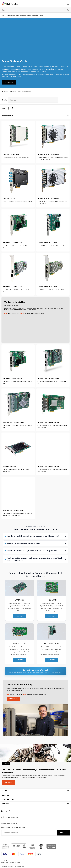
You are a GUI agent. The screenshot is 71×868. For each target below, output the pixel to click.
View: (4, 108)
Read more (8, 782)
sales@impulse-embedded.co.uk (34, 313)
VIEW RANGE (19, 616)
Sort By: (4, 100)
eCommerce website (7, 862)
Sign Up (63, 833)
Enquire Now (9, 82)
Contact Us (13, 699)
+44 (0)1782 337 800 (13, 313)
